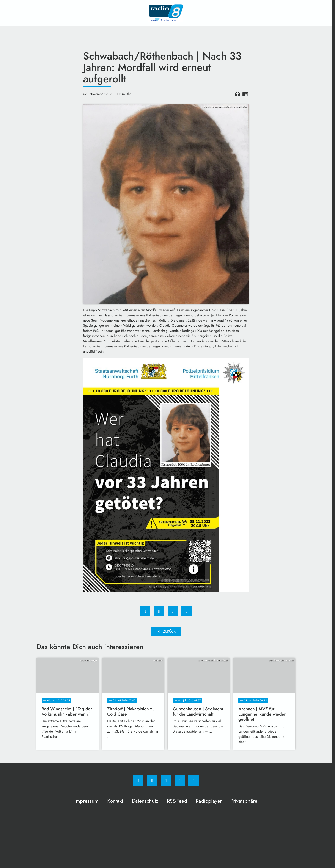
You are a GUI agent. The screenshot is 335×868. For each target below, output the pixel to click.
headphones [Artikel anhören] (237, 94)
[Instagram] (152, 781)
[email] (193, 781)
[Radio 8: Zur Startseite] (166, 13)
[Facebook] (138, 781)
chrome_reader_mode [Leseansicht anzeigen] (245, 94)
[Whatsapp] (166, 781)
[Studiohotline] (180, 781)
